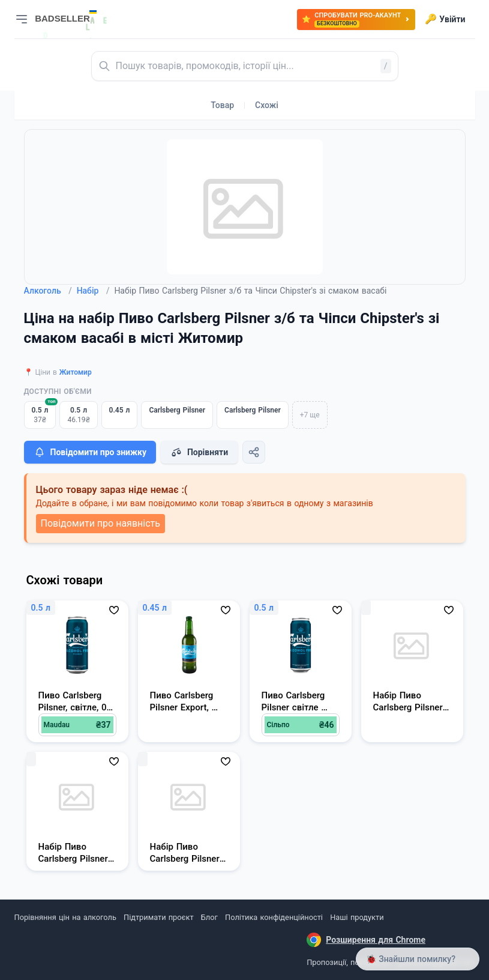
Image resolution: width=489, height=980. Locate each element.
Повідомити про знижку (90, 452)
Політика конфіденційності (274, 917)
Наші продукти (357, 917)
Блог (209, 917)
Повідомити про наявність (100, 523)
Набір (93, 291)
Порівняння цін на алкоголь (65, 917)
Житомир (76, 372)
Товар (222, 105)
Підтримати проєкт (158, 917)
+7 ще (310, 415)
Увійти (445, 19)
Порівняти (199, 452)
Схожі (267, 105)
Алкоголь (48, 291)
